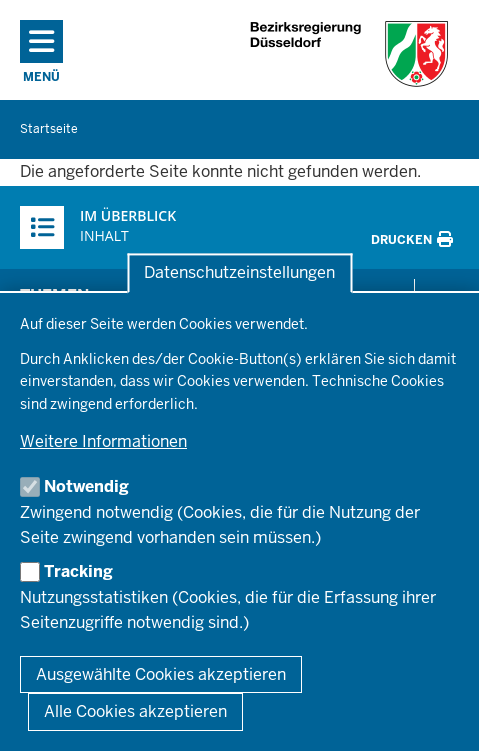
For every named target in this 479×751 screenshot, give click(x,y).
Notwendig (86, 486)
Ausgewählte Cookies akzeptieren (161, 674)
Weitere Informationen (103, 441)
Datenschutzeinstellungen (239, 273)
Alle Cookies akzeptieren (135, 711)
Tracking (78, 571)
